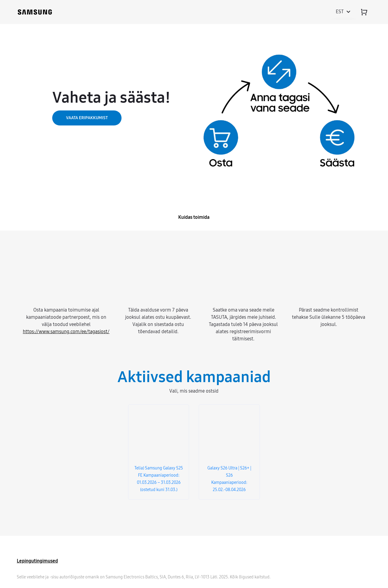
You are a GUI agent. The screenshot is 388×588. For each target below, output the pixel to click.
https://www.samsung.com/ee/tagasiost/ (66, 332)
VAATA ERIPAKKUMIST (87, 118)
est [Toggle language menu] (344, 12)
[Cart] (364, 12)
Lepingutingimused (37, 561)
